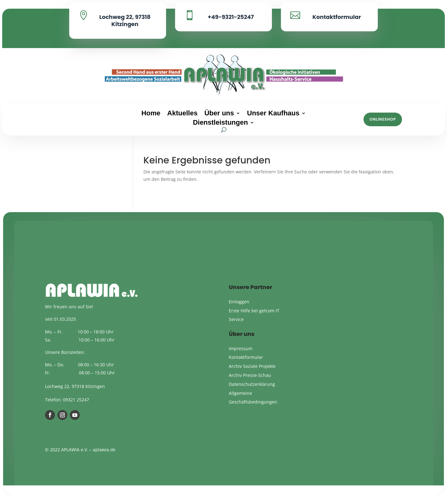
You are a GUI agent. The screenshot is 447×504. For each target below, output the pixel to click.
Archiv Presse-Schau (250, 382)
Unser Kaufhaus (273, 114)
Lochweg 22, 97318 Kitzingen (125, 20)
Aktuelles (183, 114)
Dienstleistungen (220, 123)
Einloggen (239, 308)
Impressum (241, 355)
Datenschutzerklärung (252, 391)
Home (151, 114)
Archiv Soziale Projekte (252, 373)
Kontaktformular (336, 17)
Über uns (219, 114)
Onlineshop (383, 119)
